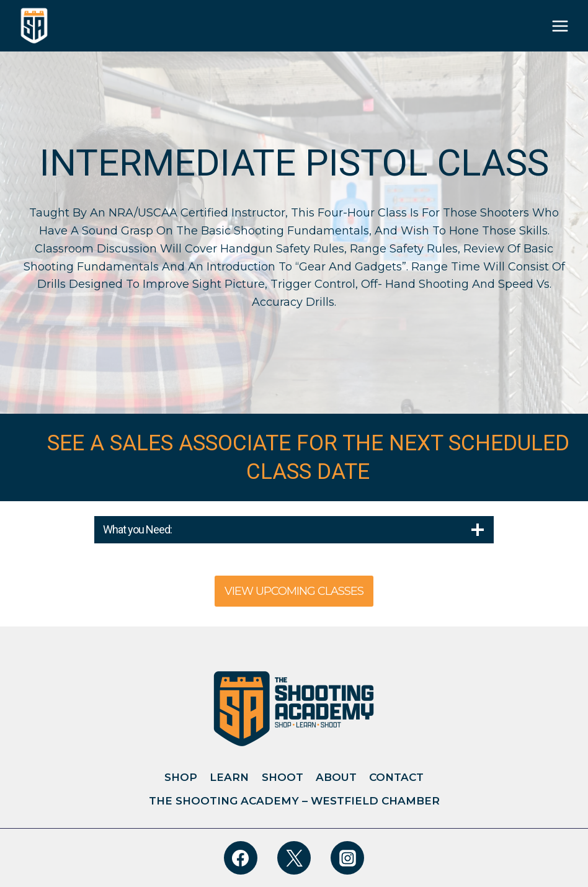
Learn (229, 777)
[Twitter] (294, 858)
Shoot (283, 777)
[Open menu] (560, 26)
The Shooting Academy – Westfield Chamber (294, 801)
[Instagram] (347, 858)
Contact (396, 777)
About (336, 777)
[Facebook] (241, 858)
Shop (181, 777)
